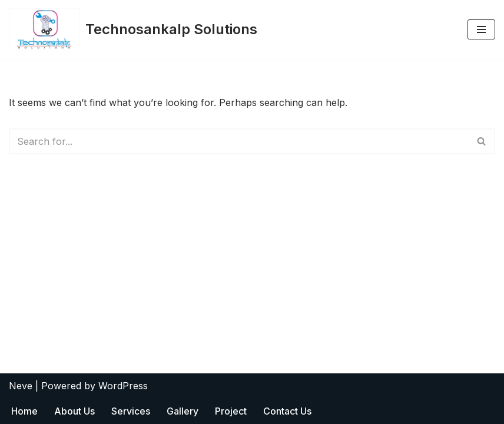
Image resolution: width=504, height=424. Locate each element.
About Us (74, 411)
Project (231, 411)
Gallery (183, 411)
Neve (21, 386)
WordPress (123, 386)
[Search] (239, 141)
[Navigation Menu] (481, 29)
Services (131, 411)
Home (24, 411)
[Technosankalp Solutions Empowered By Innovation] (133, 30)
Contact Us (287, 411)
